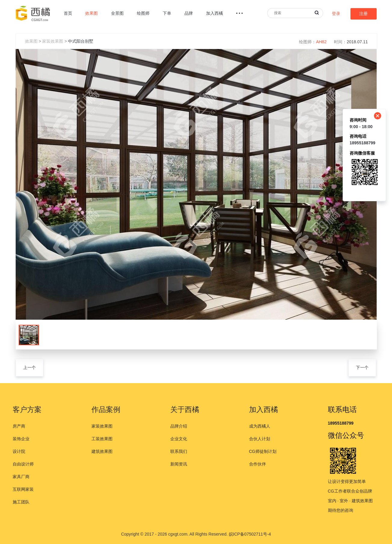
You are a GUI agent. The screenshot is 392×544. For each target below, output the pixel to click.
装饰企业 (21, 439)
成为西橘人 (260, 426)
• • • (239, 13)
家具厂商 (21, 477)
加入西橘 (215, 13)
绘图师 (143, 13)
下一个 (362, 367)
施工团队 (21, 502)
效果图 (91, 13)
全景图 (117, 13)
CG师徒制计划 (263, 451)
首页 (68, 13)
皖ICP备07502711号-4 (250, 534)
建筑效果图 (102, 451)
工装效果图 (102, 439)
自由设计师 (23, 464)
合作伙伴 (258, 464)
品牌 (189, 13)
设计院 (19, 451)
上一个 (29, 367)
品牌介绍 (179, 426)
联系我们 (179, 451)
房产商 (19, 426)
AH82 (321, 42)
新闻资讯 (179, 464)
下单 (167, 13)
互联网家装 (23, 489)
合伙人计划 (260, 439)
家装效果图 (53, 41)
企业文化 (179, 439)
